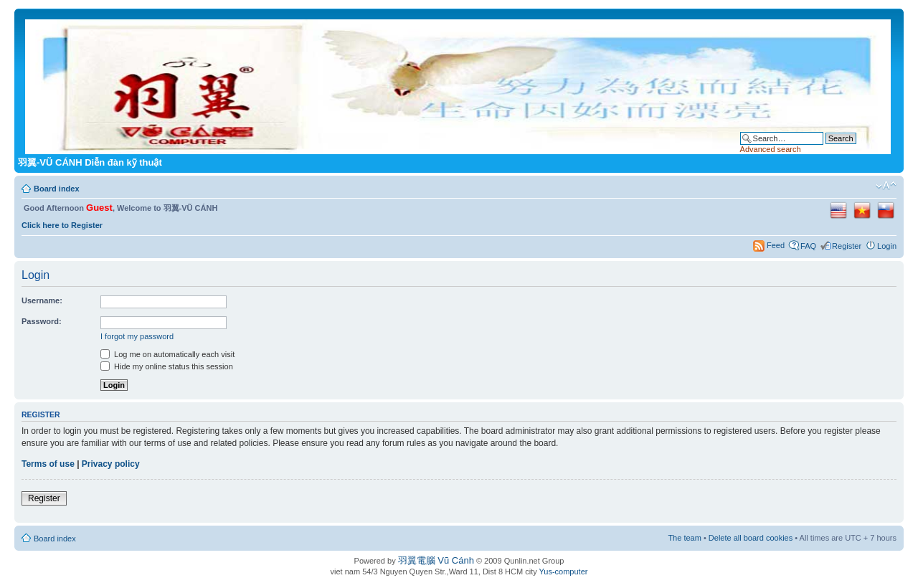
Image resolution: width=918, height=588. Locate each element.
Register (847, 246)
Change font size (886, 186)
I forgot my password (137, 336)
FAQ (808, 246)
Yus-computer (564, 572)
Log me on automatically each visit (167, 354)
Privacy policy (111, 464)
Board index (57, 189)
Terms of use (48, 464)
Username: (42, 300)
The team (684, 538)
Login (887, 246)
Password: (42, 321)
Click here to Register (62, 225)
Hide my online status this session (167, 366)
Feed (776, 245)
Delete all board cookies (751, 538)
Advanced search (771, 149)
